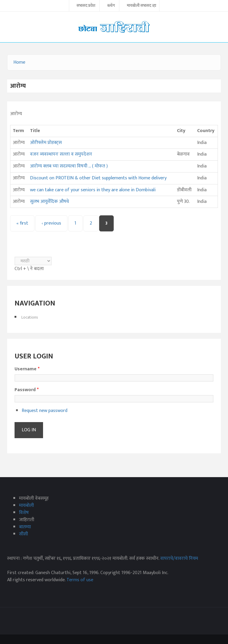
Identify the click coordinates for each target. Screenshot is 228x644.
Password (27, 390)
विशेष (24, 513)
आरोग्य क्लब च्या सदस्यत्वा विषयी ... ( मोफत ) (69, 166)
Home (19, 62)
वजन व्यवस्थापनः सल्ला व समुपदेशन (61, 154)
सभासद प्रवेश (86, 6)
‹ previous (51, 223)
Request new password (45, 411)
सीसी (23, 534)
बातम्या (25, 527)
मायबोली (26, 506)
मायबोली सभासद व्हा (141, 6)
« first (22, 223)
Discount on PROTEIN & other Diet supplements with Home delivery (98, 178)
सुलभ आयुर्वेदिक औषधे (49, 202)
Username (27, 369)
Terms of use (80, 580)
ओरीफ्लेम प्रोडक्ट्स (46, 143)
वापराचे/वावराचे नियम (179, 558)
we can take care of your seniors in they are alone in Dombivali (93, 190)
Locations (30, 317)
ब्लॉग (111, 6)
